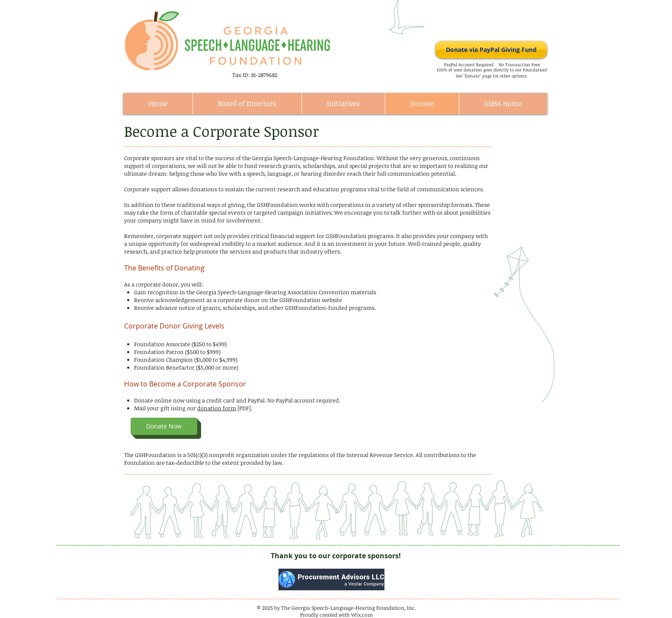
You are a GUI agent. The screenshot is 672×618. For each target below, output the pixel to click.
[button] (164, 426)
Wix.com (362, 615)
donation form (217, 408)
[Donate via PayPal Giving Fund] (491, 50)
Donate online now (159, 400)
